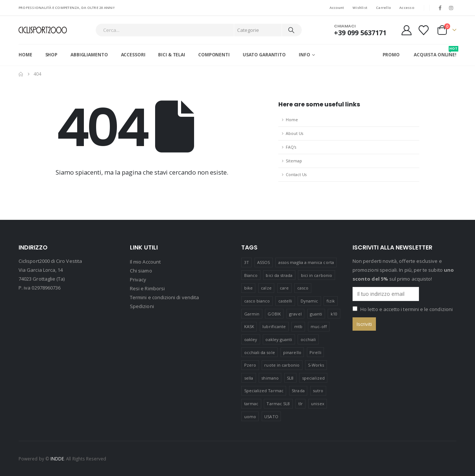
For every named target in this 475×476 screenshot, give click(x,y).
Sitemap (294, 161)
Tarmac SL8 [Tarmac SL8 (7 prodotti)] (278, 404)
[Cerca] (291, 30)
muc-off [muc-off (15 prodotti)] (319, 326)
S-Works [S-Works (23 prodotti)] (316, 365)
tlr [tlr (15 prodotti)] (301, 404)
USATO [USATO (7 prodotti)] (271, 416)
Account (337, 8)
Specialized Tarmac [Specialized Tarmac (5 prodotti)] (264, 391)
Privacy (138, 280)
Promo (391, 55)
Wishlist (360, 8)
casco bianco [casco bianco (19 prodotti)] (257, 301)
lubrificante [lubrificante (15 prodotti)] (274, 326)
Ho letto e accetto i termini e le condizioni (407, 309)
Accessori (133, 55)
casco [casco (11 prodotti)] (303, 288)
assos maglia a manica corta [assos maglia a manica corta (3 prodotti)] (306, 262)
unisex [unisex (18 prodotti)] (317, 404)
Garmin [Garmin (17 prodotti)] (252, 314)
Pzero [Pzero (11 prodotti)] (250, 365)
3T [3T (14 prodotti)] (247, 262)
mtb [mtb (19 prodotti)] (298, 326)
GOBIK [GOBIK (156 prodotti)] (274, 314)
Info (304, 55)
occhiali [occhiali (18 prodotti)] (308, 339)
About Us (294, 133)
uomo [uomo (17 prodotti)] (250, 416)
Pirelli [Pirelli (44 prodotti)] (315, 352)
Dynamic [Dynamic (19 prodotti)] (309, 301)
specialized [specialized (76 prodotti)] (313, 378)
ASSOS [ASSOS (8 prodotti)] (263, 262)
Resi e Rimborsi (147, 289)
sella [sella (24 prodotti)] (249, 378)
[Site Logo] (43, 30)
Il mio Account (145, 262)
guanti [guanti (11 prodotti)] (316, 314)
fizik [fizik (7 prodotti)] (331, 301)
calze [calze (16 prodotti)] (266, 288)
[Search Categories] (258, 30)
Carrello (383, 8)
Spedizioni (142, 307)
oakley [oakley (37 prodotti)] (251, 339)
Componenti (214, 55)
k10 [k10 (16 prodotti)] (334, 314)
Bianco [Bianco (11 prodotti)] (251, 275)
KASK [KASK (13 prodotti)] (249, 326)
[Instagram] (451, 8)
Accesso (407, 8)
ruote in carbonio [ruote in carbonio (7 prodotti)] (282, 365)
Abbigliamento (89, 55)
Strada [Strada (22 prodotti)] (298, 391)
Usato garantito (264, 55)
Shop (52, 55)
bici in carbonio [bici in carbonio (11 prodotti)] (317, 275)
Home (25, 55)
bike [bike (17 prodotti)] (248, 288)
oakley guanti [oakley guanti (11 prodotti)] (279, 339)
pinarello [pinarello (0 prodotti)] (292, 352)
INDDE (57, 459)
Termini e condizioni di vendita (164, 298)
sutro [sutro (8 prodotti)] (318, 391)
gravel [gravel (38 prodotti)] (295, 314)
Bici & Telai (172, 55)
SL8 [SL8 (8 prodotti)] (290, 378)
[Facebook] (440, 8)
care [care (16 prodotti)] (284, 288)
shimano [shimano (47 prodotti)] (270, 378)
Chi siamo (141, 271)
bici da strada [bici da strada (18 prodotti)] (279, 275)
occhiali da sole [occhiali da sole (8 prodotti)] (260, 352)
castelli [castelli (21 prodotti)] (285, 301)
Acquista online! (435, 52)
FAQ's (291, 147)
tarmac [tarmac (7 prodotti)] (251, 404)
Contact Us (296, 174)
